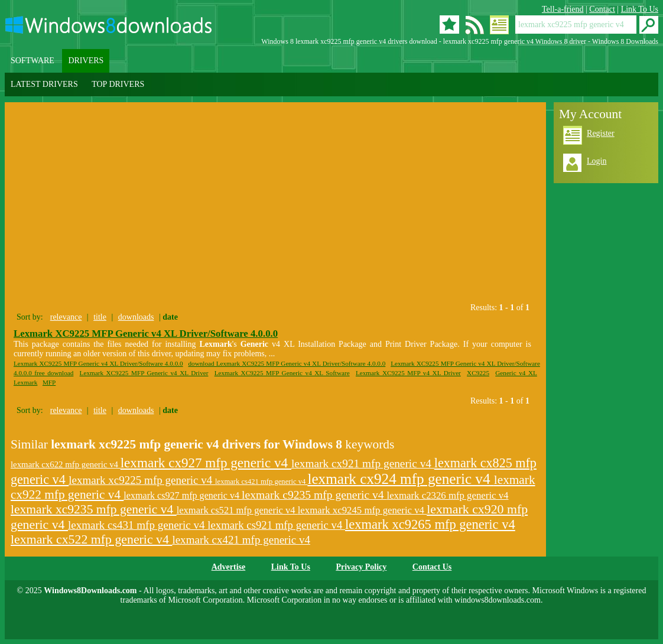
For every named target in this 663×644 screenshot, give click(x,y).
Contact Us (432, 567)
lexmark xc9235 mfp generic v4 (94, 509)
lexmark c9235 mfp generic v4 (314, 495)
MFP (49, 382)
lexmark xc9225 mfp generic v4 (142, 480)
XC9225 (478, 373)
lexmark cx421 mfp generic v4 (241, 540)
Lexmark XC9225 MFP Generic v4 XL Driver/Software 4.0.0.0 (146, 334)
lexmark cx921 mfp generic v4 (363, 464)
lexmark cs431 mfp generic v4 (138, 525)
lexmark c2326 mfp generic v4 (448, 495)
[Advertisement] (116, 200)
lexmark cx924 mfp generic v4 (400, 479)
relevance (66, 317)
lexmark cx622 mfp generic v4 (66, 464)
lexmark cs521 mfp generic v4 (237, 510)
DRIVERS (86, 61)
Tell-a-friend (563, 9)
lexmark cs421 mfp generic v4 (261, 482)
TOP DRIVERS (118, 84)
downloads (136, 317)
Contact (602, 9)
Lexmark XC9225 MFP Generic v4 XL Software (282, 373)
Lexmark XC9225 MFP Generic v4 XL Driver (144, 373)
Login (597, 161)
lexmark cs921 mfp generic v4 (276, 525)
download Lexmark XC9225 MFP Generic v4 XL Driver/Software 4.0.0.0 (287, 363)
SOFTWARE (32, 61)
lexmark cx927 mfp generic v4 (206, 463)
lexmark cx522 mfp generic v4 (91, 539)
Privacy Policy (361, 567)
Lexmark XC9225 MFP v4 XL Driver (408, 373)
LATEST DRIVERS (44, 84)
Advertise (229, 567)
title (100, 317)
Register (601, 133)
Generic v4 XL (516, 373)
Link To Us (640, 9)
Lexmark (25, 382)
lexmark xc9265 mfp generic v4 (430, 524)
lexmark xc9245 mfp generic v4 (363, 510)
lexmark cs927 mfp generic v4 (183, 495)
